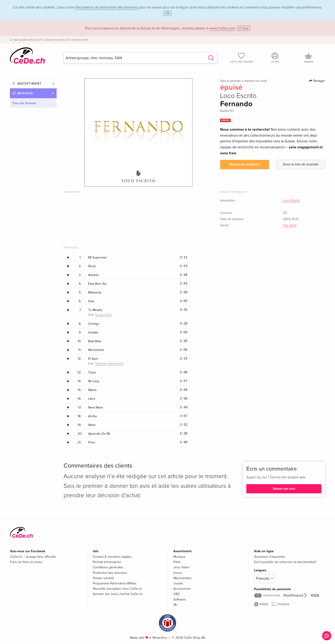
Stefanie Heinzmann (109, 364)
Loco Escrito (291, 201)
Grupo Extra (103, 315)
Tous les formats (24, 103)
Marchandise (182, 578)
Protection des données (110, 573)
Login (275, 58)
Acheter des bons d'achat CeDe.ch (118, 594)
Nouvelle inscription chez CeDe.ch (117, 589)
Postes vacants (103, 578)
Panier (309, 58)
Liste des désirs (242, 58)
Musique (25, 93)
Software (180, 599)
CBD (177, 594)
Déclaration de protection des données (107, 7)
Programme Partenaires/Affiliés (115, 583)
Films (177, 562)
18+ (176, 605)
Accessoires (182, 589)
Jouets (178, 583)
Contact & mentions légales (112, 557)
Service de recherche (245, 164)
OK (168, 13)
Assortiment (29, 84)
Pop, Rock (290, 225)
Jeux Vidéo (181, 567)
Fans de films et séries (26, 562)
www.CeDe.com (222, 28)
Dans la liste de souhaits (301, 164)
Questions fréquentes (270, 557)
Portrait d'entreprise (107, 562)
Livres (178, 573)
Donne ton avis (284, 489)
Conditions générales (108, 567)
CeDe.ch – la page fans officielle (33, 557)
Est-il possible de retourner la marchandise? (285, 562)
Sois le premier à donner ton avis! (243, 81)
